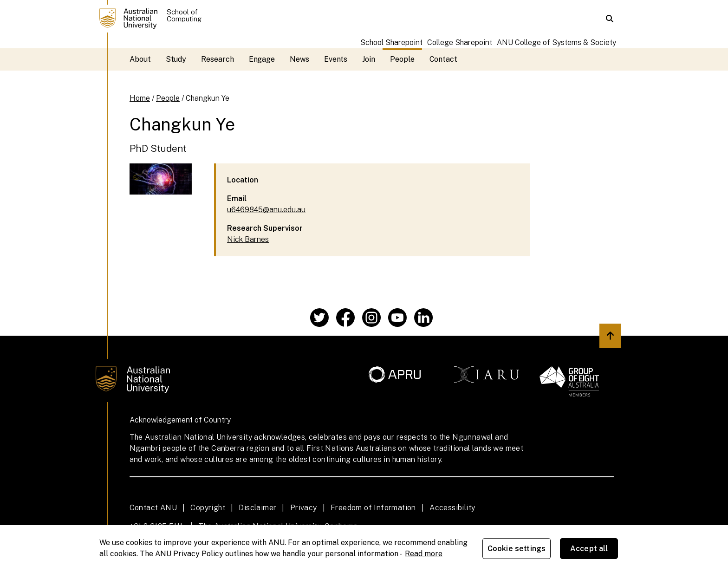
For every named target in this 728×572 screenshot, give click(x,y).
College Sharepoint (460, 42)
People (402, 59)
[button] (610, 19)
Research (217, 59)
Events (336, 59)
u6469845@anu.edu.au (266, 210)
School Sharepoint (391, 42)
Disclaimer (257, 508)
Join (369, 59)
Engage (262, 59)
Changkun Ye (208, 98)
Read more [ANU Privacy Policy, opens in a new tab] (424, 554)
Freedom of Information (373, 508)
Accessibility (452, 508)
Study (176, 59)
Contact (443, 59)
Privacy (304, 508)
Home (140, 98)
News (299, 59)
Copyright (208, 508)
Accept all (589, 549)
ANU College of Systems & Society (556, 42)
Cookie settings (517, 549)
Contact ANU (153, 508)
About (140, 59)
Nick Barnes (248, 239)
